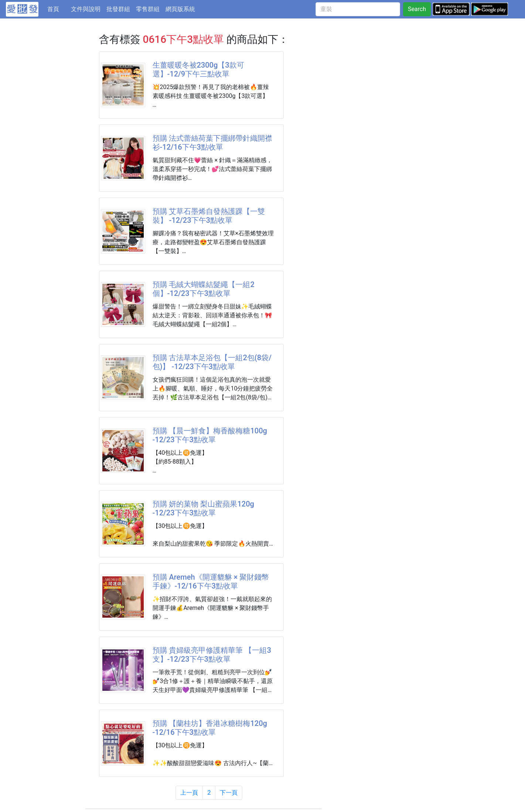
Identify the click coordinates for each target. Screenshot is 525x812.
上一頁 (189, 793)
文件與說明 (86, 9)
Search (417, 9)
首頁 (58, 8)
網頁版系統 (180, 9)
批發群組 (118, 9)
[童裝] (358, 9)
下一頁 (229, 793)
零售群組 (148, 9)
